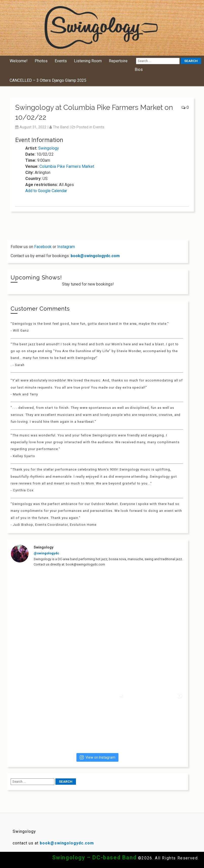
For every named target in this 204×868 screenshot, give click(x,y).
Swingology (49, 148)
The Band (61, 127)
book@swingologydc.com (95, 256)
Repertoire (118, 61)
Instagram (66, 247)
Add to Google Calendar (46, 191)
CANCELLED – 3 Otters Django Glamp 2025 (48, 80)
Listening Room (88, 61)
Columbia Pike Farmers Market (67, 166)
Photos (41, 61)
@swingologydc (46, 553)
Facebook (43, 247)
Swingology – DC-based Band (94, 857)
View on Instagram (97, 757)
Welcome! (19, 61)
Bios (139, 69)
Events (61, 61)
